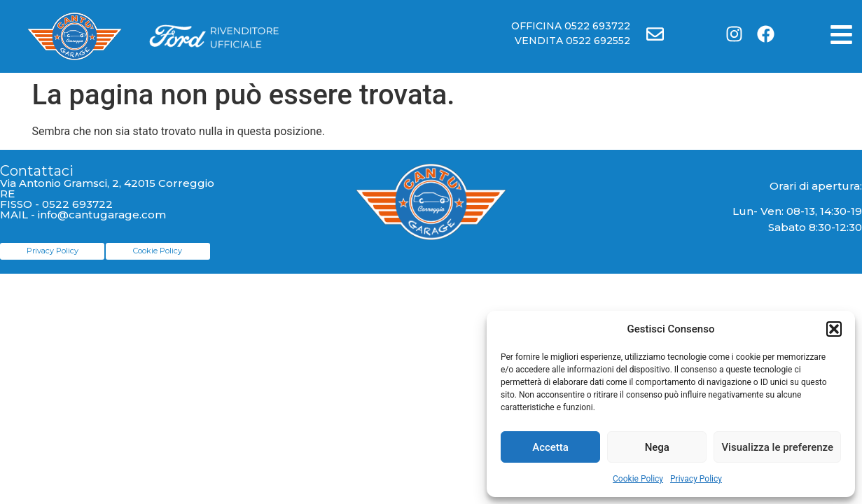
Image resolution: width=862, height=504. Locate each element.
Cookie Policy (638, 479)
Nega (657, 447)
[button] (834, 329)
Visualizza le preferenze (777, 447)
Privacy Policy (696, 479)
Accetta (550, 447)
